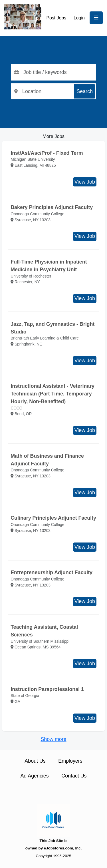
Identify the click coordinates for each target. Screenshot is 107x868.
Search (85, 91)
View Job (85, 182)
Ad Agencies (34, 776)
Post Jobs (56, 18)
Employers (70, 761)
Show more (53, 739)
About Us (35, 761)
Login (79, 18)
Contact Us (74, 776)
